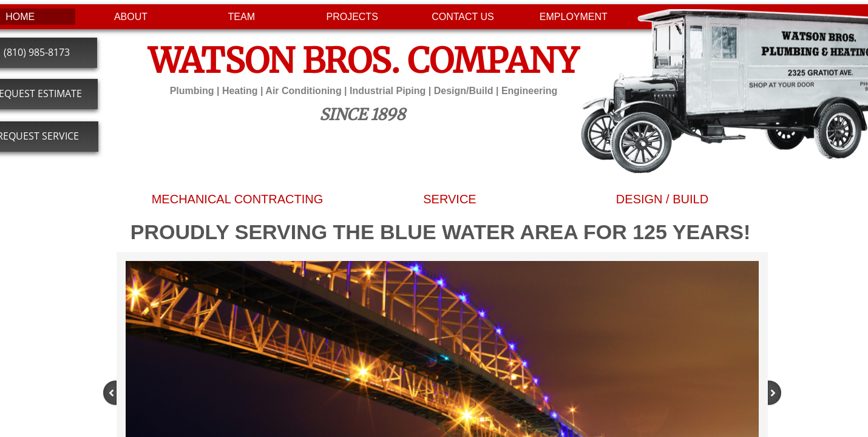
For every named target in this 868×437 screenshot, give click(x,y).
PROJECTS (352, 17)
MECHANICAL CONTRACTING (238, 199)
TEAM (242, 17)
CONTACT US (463, 17)
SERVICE (449, 199)
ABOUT (131, 17)
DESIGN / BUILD (662, 199)
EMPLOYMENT (574, 17)
